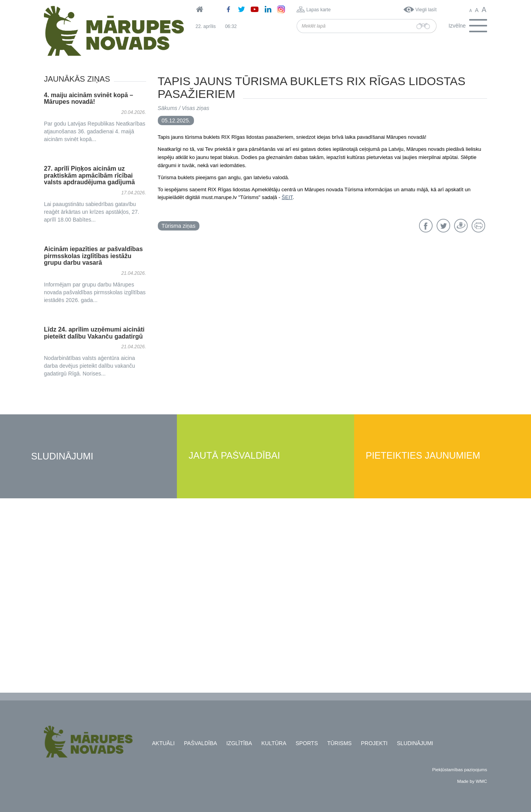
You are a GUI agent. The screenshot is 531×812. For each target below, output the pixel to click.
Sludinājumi (62, 457)
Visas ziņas (196, 108)
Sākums (168, 108)
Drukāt (478, 226)
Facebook (426, 226)
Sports (307, 743)
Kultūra (274, 743)
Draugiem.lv (461, 226)
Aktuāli (163, 743)
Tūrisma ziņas (179, 226)
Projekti (374, 743)
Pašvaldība (200, 743)
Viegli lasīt (426, 10)
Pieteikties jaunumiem (423, 456)
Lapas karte (319, 10)
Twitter (443, 226)
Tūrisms (340, 743)
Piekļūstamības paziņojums (460, 769)
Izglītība (239, 743)
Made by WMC (472, 781)
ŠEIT (287, 197)
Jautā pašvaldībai (234, 456)
